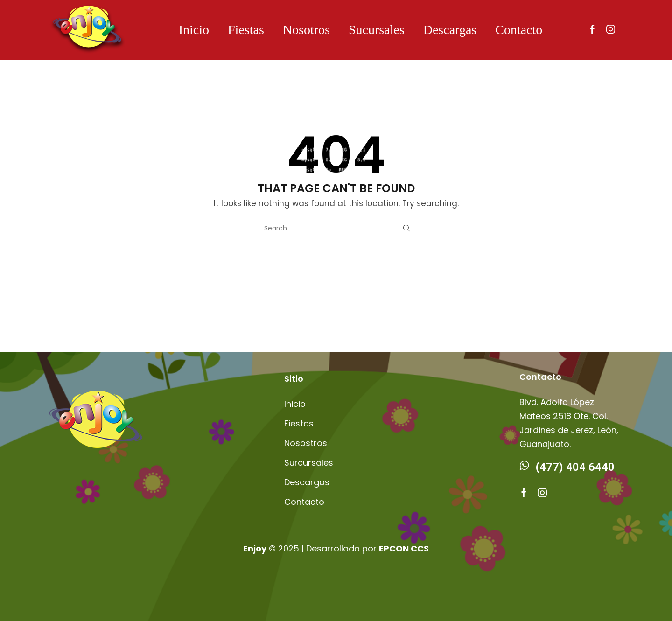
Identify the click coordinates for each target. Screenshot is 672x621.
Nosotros (306, 30)
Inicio (194, 30)
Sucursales (377, 30)
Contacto (519, 30)
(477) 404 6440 (575, 467)
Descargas (450, 30)
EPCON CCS (404, 548)
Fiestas (246, 30)
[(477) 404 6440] (524, 465)
